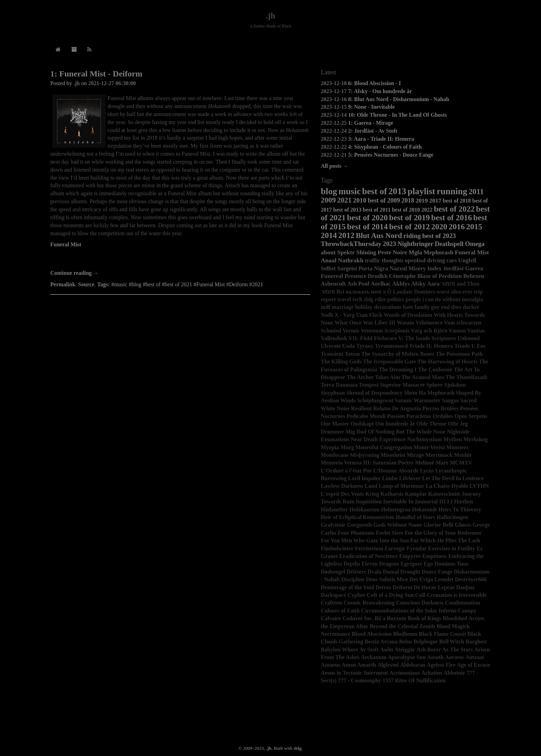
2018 (408, 200)
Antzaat (475, 657)
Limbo (390, 478)
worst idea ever (455, 292)
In (411, 502)
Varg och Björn (429, 331)
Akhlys (401, 284)
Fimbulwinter (337, 548)
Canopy (467, 611)
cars (452, 260)
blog (329, 191)
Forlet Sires (389, 533)
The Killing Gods (341, 361)
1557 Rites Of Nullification (414, 680)
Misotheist (393, 455)
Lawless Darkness (342, 486)
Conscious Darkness (420, 603)
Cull (420, 595)
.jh (270, 16)
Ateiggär (405, 650)
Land (371, 486)
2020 (439, 227)
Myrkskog (475, 439)
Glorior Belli (438, 525)
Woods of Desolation (408, 315)
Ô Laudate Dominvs (411, 292)
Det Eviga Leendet (432, 579)
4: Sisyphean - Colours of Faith (385, 147)
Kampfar (416, 494)
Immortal (426, 502)
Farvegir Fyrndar (406, 548)
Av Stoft (369, 650)
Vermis (351, 331)
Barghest (476, 642)
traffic (373, 260)
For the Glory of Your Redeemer (443, 533)
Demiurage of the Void (347, 587)
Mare (442, 463)
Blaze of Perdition (439, 276)
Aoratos (455, 657)
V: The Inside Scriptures (427, 338)
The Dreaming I (398, 369)
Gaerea (474, 268)
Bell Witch (452, 642)
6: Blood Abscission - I (374, 83)
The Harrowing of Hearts (447, 361)
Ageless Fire (441, 665)
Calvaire (331, 618)
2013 (397, 191)
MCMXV (461, 463)
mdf (326, 307)
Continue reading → (74, 273)
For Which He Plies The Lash (445, 540)
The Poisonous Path (459, 354)
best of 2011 (377, 210)
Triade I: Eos (470, 346)
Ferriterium (369, 548)
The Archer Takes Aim (373, 377)
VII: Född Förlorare (373, 338)
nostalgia (472, 299)
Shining (366, 252)
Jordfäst (453, 268)
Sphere (434, 385)
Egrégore (411, 564)
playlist (422, 191)
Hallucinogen (452, 517)
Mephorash (439, 252)
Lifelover (410, 478)
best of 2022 (454, 209)
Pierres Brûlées (440, 408)
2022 (427, 210)
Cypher (357, 595)
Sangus (451, 400)
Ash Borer (428, 650)
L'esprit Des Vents (342, 494)
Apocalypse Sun (407, 657)
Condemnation (463, 603)
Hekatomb (425, 510)
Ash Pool (358, 284)
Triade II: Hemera (431, 346)
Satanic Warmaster (418, 400)
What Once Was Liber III (365, 323)
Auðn (387, 650)
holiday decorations (378, 307)
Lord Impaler (364, 478)
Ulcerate (331, 346)
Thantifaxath (472, 377)
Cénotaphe (402, 276)
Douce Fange (437, 572)
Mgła (415, 252)
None (439, 432)
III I (444, 502)
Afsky (418, 284)
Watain (406, 323)
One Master (335, 424)
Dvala (375, 572)
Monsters (457, 447)
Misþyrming (365, 455)
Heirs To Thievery (460, 510)
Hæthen (464, 502)
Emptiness (435, 556)
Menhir (463, 455)
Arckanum (374, 657)
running (452, 191)
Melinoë (425, 463)
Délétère (356, 572)
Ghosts (463, 525)
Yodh (327, 315)
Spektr (346, 252)
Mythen (453, 439)
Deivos (383, 587)
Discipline (353, 579)
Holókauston (364, 510)
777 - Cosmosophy (359, 680)
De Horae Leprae (434, 587)
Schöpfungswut (375, 400)
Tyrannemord (392, 346)
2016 (457, 227)
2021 (344, 200)
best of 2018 (457, 201)
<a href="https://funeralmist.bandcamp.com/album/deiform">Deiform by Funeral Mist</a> (180, 260)
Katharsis (392, 494)
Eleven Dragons (380, 564)
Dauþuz (465, 587)
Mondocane (335, 455)
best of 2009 (384, 200)
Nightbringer (415, 244)
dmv (456, 307)
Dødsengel (333, 572)
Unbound (468, 338)
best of (375, 191)
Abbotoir (455, 673)
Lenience (473, 478)
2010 (360, 200)
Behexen (474, 276)
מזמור (328, 292)
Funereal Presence (344, 276)
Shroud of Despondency (374, 393)
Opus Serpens (471, 416)
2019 (422, 200)
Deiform (402, 587)
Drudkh (378, 276)
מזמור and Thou (460, 284)
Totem (352, 354)
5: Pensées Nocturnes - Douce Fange (391, 155)
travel (344, 299)
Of (371, 432)
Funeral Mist (66, 244)
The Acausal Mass (423, 377)
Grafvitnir (333, 525)
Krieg (372, 494)
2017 (435, 200)
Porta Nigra (373, 268)
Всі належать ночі (359, 292)
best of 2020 (367, 217)
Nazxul (398, 268)
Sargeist (347, 268)
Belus (405, 642)
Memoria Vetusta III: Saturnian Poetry (367, 463)
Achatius (432, 673)
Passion (396, 416)
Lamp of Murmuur (402, 486)
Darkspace (334, 595)
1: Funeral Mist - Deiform (96, 74)
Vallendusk (334, 338)
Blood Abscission (372, 634)
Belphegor (426, 642)
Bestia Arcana (381, 642)
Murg (347, 447)
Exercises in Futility (452, 548)
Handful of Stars (416, 517)
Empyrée (410, 556)
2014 (329, 235)
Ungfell (467, 260)
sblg (369, 299)
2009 (328, 200)
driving (436, 260)
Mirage (415, 455)
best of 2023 (439, 236)
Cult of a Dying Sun (390, 595)
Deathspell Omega (460, 244)
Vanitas (476, 331)
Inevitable (395, 502)
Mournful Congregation (384, 447)
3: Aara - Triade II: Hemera (381, 139)
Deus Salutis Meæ (387, 579)
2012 (346, 235)
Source (86, 284)
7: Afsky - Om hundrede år (380, 91)
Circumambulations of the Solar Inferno (409, 611)
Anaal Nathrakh (342, 260)
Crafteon (331, 603)
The (450, 377)
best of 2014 (367, 227)
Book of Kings (425, 618)
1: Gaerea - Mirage (371, 123)
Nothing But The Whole (404, 432)
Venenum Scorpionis (385, 331)
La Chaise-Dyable (447, 486)
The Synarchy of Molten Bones (398, 354)
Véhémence (429, 323)
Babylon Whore (339, 650)
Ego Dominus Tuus (446, 564)
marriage (343, 307)
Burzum (397, 618)
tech (357, 299)
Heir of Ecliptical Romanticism (358, 517)
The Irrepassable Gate (389, 361)
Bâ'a (380, 618)
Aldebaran (413, 665)
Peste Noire (392, 252)
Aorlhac (381, 284)
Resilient (361, 408)
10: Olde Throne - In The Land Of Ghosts (397, 115)
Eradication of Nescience (369, 556)
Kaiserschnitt (444, 494)
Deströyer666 (471, 579)
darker (471, 307)
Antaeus (331, 665)
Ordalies (443, 416)
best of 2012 (410, 227)
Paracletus (419, 416)
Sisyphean (333, 393)
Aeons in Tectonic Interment (354, 673)
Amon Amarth (359, 665)
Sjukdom (455, 385)
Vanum (457, 331)
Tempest (369, 385)
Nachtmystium (424, 439)
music (350, 191)
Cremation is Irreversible (457, 595)
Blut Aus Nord (379, 236)
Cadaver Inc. (358, 618)
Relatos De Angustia (397, 408)
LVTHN (479, 486)
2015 (474, 227)
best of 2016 (452, 217)
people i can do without (433, 299)
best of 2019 (410, 217)
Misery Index (425, 268)
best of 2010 (406, 210)
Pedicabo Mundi (366, 416)
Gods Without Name (398, 525)
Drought (410, 572)
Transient (332, 354)
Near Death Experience (378, 439)
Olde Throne (431, 424)
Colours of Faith (340, 611)
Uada (349, 346)
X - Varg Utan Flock (358, 315)
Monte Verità (429, 447)
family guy (427, 307)
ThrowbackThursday (351, 244)
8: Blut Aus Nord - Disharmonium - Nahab (398, 99)
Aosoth (435, 657)
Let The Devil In (442, 478)
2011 (476, 192)
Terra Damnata (339, 385)
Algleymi (388, 665)
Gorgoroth (360, 525)
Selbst (328, 268)
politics (396, 299)
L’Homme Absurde (396, 471)
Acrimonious (405, 673)
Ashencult (333, 284)
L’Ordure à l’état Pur (346, 471)
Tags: (104, 284)
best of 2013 (347, 210)
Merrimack (439, 455)
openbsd (415, 260)
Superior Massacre (403, 385)
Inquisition (369, 502)
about (328, 252)
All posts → (335, 166)
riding (412, 236)
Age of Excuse (474, 665)
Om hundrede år (395, 424)
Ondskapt (362, 424)
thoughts (393, 260)
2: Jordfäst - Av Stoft (373, 131)
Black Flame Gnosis (442, 634)
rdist (380, 299)
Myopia (330, 447)
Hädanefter (334, 510)
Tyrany (365, 346)
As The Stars (458, 650)
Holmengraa (396, 510)
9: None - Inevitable (371, 107)
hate (408, 307)
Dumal (391, 572)
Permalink (63, 284)
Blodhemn (405, 634)
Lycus (427, 471)
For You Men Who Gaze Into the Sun (365, 540)
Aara (433, 284)
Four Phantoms (356, 533)
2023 (389, 244)
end (445, 307)
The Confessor (435, 369)
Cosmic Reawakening (369, 603)
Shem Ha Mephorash (429, 393)
